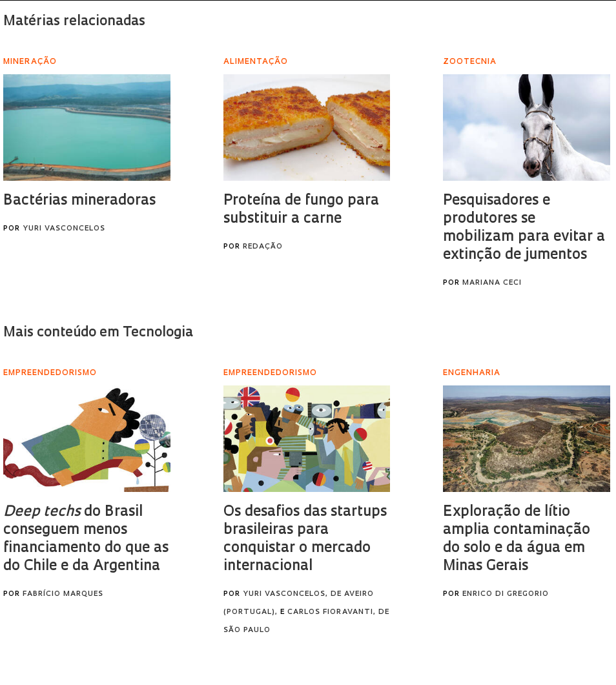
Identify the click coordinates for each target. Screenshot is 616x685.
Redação (263, 247)
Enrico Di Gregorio (506, 594)
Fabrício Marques (63, 594)
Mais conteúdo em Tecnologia (98, 333)
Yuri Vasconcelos (64, 229)
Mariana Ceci (492, 283)
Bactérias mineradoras (79, 201)
